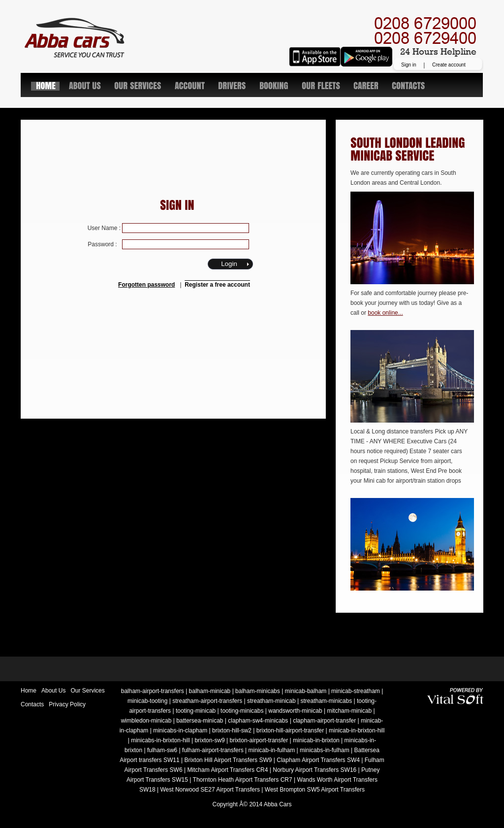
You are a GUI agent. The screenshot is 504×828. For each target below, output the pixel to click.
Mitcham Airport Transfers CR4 (227, 770)
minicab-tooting (147, 701)
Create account (449, 65)
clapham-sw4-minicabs (258, 721)
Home (29, 691)
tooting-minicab (196, 711)
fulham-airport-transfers (213, 750)
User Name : (169, 228)
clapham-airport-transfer (324, 721)
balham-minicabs (258, 691)
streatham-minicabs (326, 701)
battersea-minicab (200, 721)
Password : (168, 244)
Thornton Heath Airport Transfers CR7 (243, 780)
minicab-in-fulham (272, 750)
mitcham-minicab (349, 711)
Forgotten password (146, 285)
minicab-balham (306, 691)
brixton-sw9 (209, 740)
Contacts (32, 704)
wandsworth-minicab (295, 711)
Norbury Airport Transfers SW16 (315, 770)
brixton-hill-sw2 (232, 730)
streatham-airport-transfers (207, 701)
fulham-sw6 (162, 750)
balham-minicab (210, 691)
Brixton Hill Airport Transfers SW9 (228, 760)
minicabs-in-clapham (180, 730)
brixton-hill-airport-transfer (290, 730)
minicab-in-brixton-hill (357, 730)
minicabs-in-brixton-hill (160, 740)
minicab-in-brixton (316, 740)
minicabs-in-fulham (325, 750)
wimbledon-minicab (146, 721)
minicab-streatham (356, 691)
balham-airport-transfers (153, 691)
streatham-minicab (271, 701)
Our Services (87, 691)
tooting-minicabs (242, 711)
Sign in (409, 65)
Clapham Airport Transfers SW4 (318, 760)
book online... (385, 313)
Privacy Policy (67, 704)
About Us (53, 691)
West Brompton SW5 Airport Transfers (315, 790)
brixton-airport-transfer (259, 740)
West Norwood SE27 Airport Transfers (210, 790)
